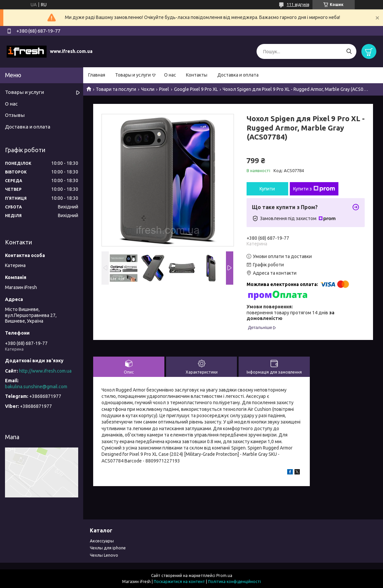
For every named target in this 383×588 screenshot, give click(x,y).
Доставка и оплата (238, 75)
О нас (170, 75)
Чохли (148, 89)
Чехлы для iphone (108, 548)
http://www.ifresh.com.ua (45, 371)
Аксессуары (102, 541)
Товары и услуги (133, 75)
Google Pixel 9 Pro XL (196, 89)
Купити (267, 189)
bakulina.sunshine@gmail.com (36, 387)
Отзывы (15, 115)
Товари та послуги (116, 89)
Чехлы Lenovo (104, 555)
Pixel (164, 89)
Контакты (197, 75)
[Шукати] (349, 51)
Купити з (314, 189)
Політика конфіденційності (234, 582)
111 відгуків (298, 4)
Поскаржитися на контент (179, 582)
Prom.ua (224, 576)
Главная (97, 75)
